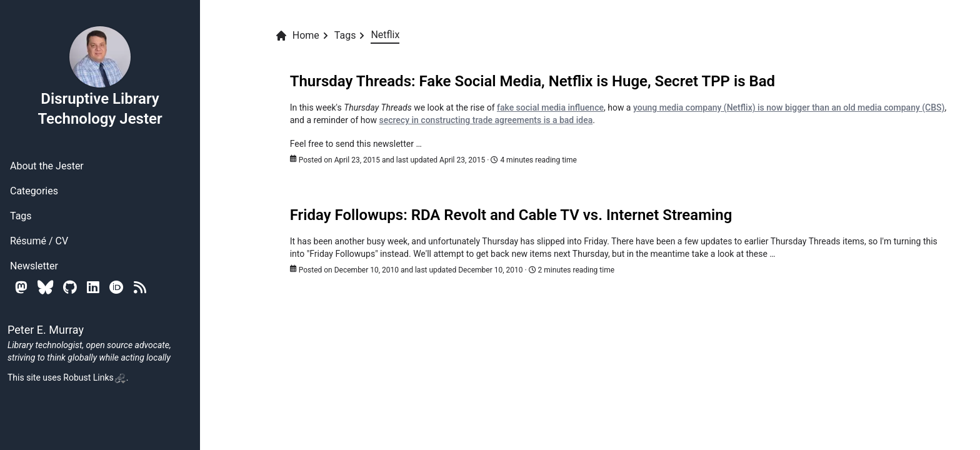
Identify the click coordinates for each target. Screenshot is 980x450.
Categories (34, 191)
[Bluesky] (45, 287)
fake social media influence (550, 107)
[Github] (70, 287)
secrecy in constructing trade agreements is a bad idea (486, 120)
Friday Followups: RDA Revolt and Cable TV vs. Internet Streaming (511, 215)
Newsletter (34, 266)
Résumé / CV (39, 241)
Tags (21, 216)
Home (297, 36)
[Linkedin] (93, 287)
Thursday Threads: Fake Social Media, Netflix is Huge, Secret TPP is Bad (532, 81)
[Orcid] (117, 287)
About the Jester (47, 166)
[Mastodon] (21, 287)
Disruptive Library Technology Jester (100, 76)
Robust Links (94, 377)
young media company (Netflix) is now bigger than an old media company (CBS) (789, 107)
